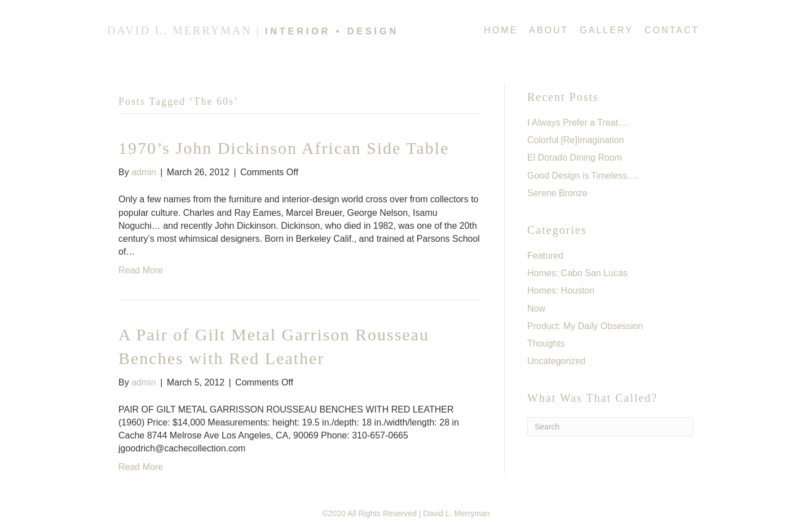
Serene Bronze (557, 193)
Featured (545, 256)
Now (536, 309)
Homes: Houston (561, 291)
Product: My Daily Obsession (585, 326)
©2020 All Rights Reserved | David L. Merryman (406, 513)
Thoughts (546, 344)
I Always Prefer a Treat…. (578, 123)
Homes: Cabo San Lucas (577, 273)
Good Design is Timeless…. (583, 176)
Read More (141, 270)
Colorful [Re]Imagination (576, 140)
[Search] (610, 427)
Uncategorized (556, 361)
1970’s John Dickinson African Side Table (284, 148)
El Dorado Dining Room (575, 158)
